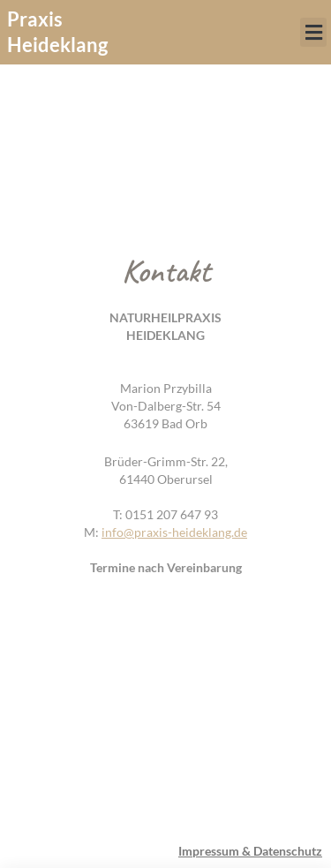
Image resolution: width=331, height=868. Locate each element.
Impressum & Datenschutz (250, 851)
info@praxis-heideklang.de (174, 532)
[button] (313, 32)
